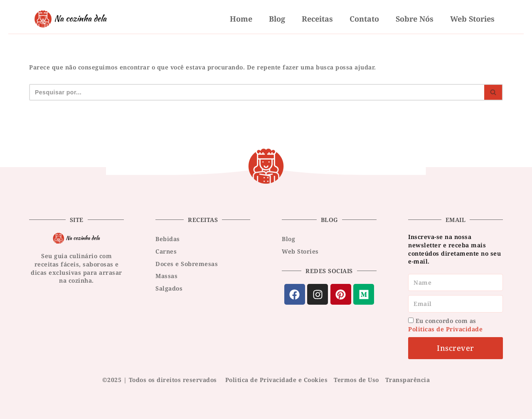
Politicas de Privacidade (445, 329)
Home (241, 19)
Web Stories (472, 19)
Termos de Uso (356, 380)
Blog (277, 19)
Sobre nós (415, 19)
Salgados (169, 288)
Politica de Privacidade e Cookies (277, 380)
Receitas (317, 19)
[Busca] (257, 92)
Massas (166, 276)
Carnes (166, 251)
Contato (364, 19)
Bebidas (168, 239)
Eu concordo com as (445, 325)
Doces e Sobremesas (187, 264)
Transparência (408, 380)
